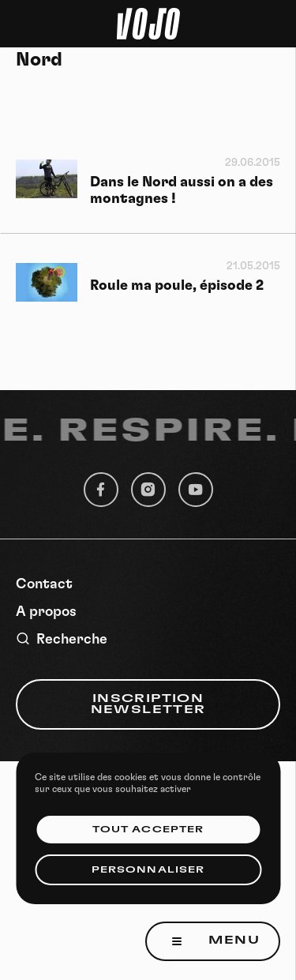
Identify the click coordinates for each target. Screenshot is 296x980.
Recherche (62, 639)
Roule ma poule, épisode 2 (177, 286)
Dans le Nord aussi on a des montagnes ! (182, 191)
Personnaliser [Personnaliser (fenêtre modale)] (148, 870)
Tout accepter (148, 830)
